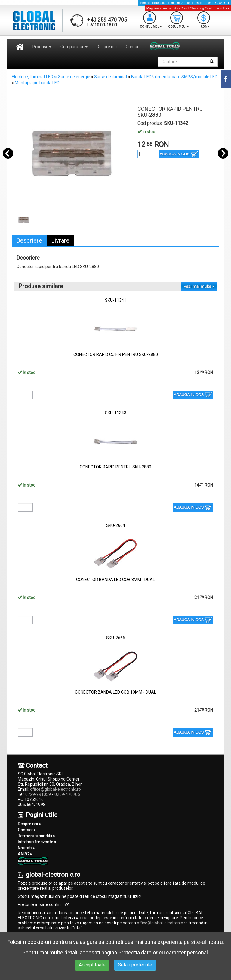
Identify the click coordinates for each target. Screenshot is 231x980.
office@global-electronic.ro (55, 789)
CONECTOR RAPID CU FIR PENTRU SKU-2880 (116, 354)
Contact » (27, 830)
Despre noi (107, 47)
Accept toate (92, 965)
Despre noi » (29, 824)
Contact (133, 47)
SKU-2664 (116, 525)
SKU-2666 (116, 638)
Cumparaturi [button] (74, 47)
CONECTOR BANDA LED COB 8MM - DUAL (115, 580)
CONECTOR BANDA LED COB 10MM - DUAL (115, 692)
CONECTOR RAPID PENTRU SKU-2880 (115, 467)
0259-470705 (67, 794)
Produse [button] (42, 47)
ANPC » (25, 854)
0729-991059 (38, 794)
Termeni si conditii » (36, 836)
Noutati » (26, 848)
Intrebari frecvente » (37, 842)
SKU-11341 (116, 300)
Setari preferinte (135, 965)
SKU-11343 (116, 413)
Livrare (60, 240)
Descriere (29, 240)
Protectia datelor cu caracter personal (163, 952)
